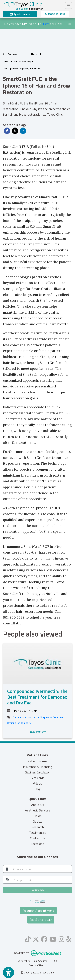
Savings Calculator (37, 772)
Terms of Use (36, 965)
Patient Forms (37, 761)
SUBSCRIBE (38, 890)
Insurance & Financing (38, 767)
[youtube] (53, 938)
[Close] (69, 23)
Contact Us (38, 838)
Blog (37, 789)
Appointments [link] (20, 14)
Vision (38, 816)
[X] (36, 938)
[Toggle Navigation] (68, 5)
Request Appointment (38, 911)
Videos (37, 783)
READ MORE (38, 732)
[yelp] (69, 938)
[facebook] (44, 938)
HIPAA (54, 961)
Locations (37, 844)
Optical (37, 821)
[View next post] (36, 54)
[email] (42, 880)
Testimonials (37, 833)
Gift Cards (38, 778)
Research (38, 827)
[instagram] (61, 938)
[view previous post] (10, 54)
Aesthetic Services (38, 810)
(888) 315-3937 (55, 14)
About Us (38, 805)
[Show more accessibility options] (8, 973)
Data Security (40, 961)
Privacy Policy (22, 961)
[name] (41, 869)
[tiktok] (28, 938)
